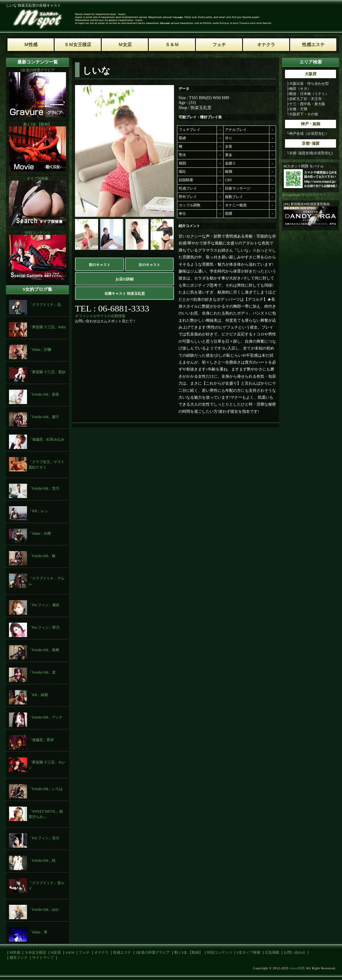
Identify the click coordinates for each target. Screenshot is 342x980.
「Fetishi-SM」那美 (44, 394)
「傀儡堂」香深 (41, 740)
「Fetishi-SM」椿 (42, 556)
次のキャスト (149, 265)
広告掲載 (272, 952)
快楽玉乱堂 (201, 108)
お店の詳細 (124, 279)
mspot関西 (297, 968)
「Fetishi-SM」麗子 (44, 417)
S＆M (70, 952)
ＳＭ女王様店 (35, 952)
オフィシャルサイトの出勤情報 (100, 316)
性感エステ (122, 952)
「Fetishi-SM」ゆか (44, 910)
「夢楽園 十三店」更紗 (47, 372)
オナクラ (101, 952)
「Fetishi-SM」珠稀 (44, 650)
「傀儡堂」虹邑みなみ (46, 439)
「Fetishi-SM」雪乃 (44, 489)
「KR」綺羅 (38, 695)
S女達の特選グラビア (153, 952)
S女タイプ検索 (249, 952)
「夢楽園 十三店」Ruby (47, 327)
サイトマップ (43, 958)
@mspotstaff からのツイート (304, 195)
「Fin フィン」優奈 (44, 605)
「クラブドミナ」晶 (45, 305)
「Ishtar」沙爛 (40, 350)
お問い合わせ (295, 952)
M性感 (15, 952)
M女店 (56, 952)
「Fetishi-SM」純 (42, 860)
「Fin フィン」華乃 (44, 627)
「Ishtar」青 (38, 932)
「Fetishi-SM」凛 (42, 672)
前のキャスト (100, 265)
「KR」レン (38, 511)
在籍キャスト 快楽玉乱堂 (125, 294)
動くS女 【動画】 (188, 952)
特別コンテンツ (220, 952)
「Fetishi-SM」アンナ (46, 717)
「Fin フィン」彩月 (44, 838)
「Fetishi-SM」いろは (46, 789)
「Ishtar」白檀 (40, 533)
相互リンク (19, 958)
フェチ (84, 952)
